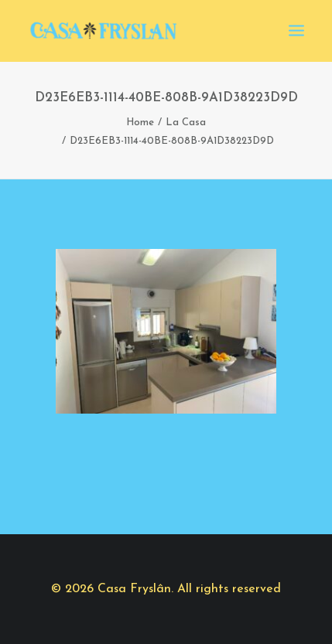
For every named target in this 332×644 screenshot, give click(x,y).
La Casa (186, 123)
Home (140, 123)
